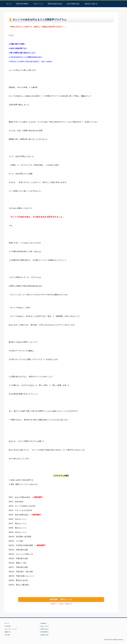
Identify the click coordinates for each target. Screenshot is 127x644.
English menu (22, 4)
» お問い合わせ (44, 629)
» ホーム (6, 623)
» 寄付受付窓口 (44, 632)
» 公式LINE (7, 626)
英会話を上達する (91, 4)
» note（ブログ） (45, 626)
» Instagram (43, 623)
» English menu (44, 635)
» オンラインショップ (10, 629)
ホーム (9, 4)
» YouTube (7, 635)
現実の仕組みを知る (55, 4)
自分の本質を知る (73, 4)
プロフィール (38, 4)
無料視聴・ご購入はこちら (61, 599)
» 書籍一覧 (7, 632)
